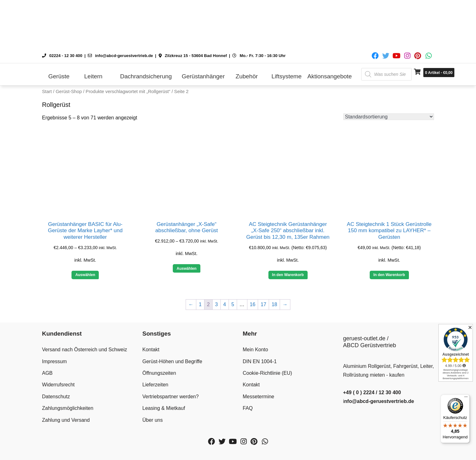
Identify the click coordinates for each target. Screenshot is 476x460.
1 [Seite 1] (200, 304)
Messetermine (258, 397)
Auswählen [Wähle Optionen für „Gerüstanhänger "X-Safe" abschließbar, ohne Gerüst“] (186, 269)
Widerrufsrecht (58, 385)
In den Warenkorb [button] (288, 275)
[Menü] (466, 398)
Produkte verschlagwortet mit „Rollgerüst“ (128, 91)
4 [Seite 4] (225, 304)
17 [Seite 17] (263, 304)
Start (47, 91)
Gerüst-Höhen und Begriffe (172, 361)
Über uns (153, 420)
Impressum (54, 361)
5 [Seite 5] (233, 304)
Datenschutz (56, 397)
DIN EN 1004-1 (260, 361)
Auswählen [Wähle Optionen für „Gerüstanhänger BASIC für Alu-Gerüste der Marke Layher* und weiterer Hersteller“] (85, 275)
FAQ (248, 408)
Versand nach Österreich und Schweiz (85, 350)
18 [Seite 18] (274, 304)
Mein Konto (255, 350)
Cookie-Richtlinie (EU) (267, 373)
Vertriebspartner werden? (171, 397)
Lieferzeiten (155, 385)
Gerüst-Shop (69, 91)
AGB (47, 373)
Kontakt (151, 350)
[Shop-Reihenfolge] (389, 117)
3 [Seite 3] (217, 304)
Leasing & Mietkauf (164, 408)
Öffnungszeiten (159, 373)
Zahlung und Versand (66, 420)
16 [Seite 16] (253, 304)
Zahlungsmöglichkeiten (68, 408)
